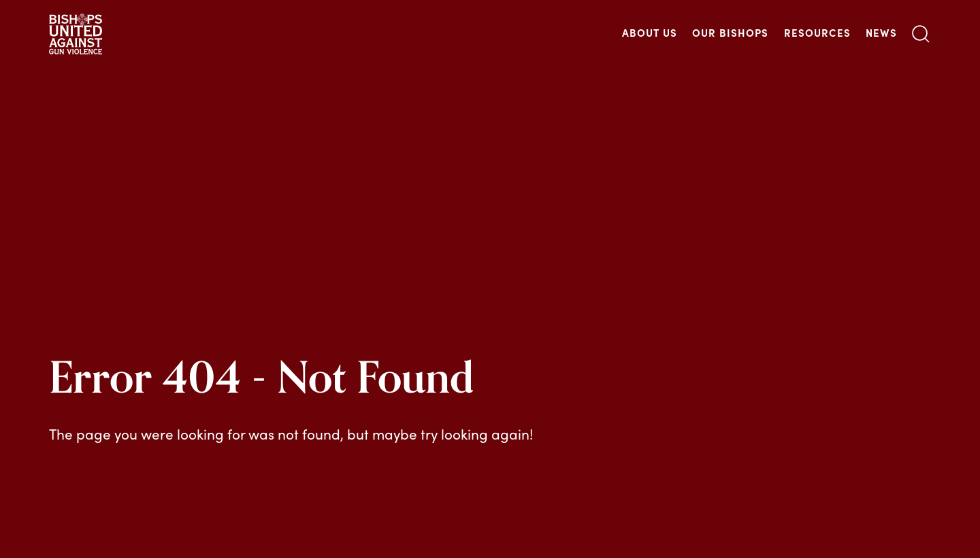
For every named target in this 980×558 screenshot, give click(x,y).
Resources (817, 33)
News (881, 33)
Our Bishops (730, 33)
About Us (650, 33)
